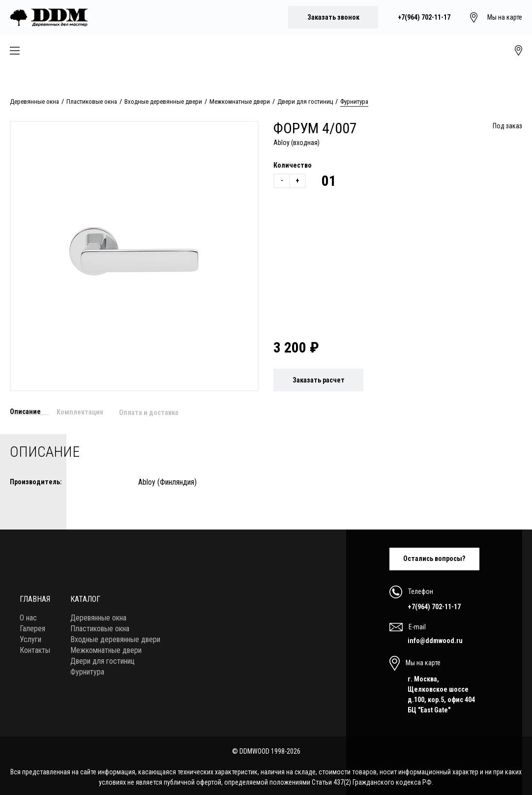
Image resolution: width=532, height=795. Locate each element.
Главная (35, 597)
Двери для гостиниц (305, 102)
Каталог (85, 597)
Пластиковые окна (92, 102)
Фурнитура (354, 102)
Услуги (30, 637)
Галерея (32, 626)
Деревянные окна (34, 102)
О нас (28, 615)
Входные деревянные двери (163, 102)
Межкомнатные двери (240, 102)
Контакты (35, 648)
